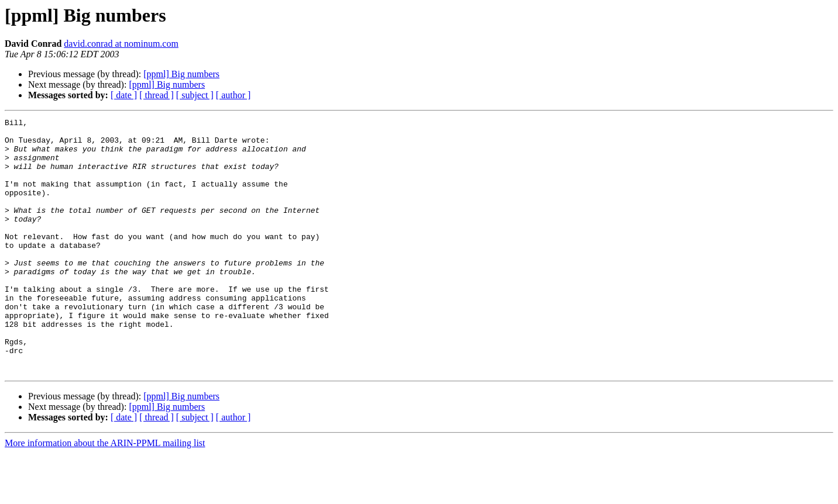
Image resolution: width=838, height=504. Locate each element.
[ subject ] (195, 95)
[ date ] (124, 95)
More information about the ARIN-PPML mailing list (105, 494)
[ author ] (233, 95)
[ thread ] (157, 95)
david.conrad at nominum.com (121, 44)
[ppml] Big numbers (181, 74)
